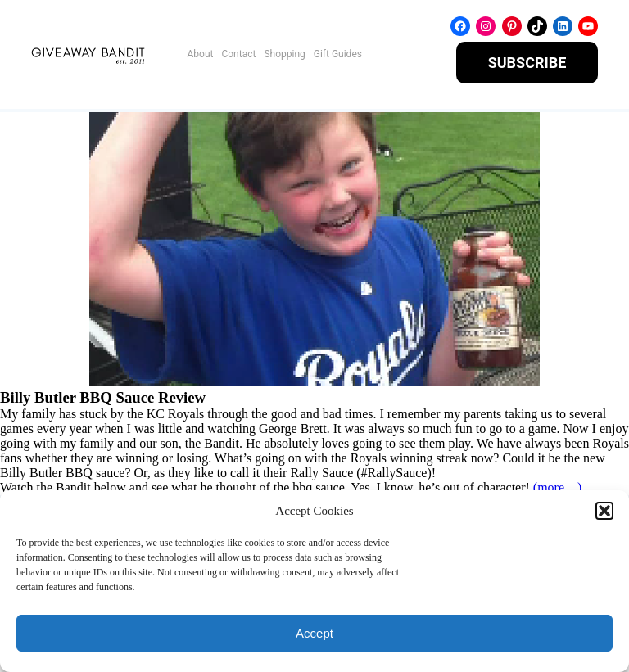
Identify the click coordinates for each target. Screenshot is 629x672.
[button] (604, 511)
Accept (314, 633)
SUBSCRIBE (527, 63)
